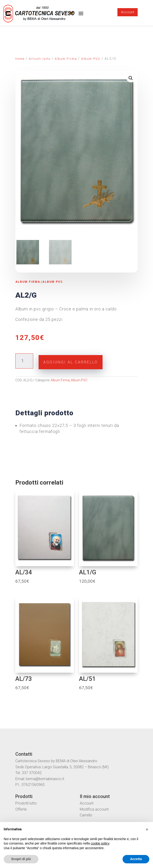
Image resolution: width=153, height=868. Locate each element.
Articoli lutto (40, 59)
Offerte (21, 809)
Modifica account (94, 809)
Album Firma (66, 59)
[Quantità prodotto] (24, 361)
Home (20, 59)
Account (128, 12)
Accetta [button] (136, 859)
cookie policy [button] (100, 843)
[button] (147, 829)
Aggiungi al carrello (71, 362)
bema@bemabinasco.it (45, 778)
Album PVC (91, 59)
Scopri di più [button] (21, 859)
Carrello (86, 815)
